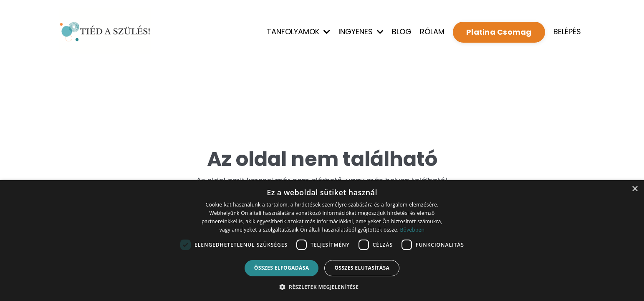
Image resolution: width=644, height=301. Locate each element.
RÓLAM (432, 32)
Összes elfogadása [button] (282, 268)
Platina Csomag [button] (499, 32)
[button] (322, 287)
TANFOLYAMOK (298, 32)
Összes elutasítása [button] (362, 268)
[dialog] (322, 241)
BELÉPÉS (567, 32)
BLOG (402, 32)
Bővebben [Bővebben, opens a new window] (412, 230)
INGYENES (361, 32)
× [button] (635, 189)
